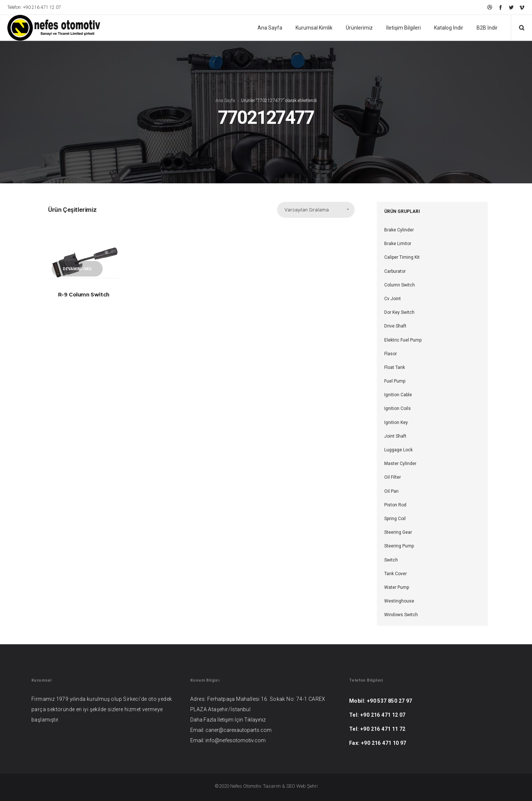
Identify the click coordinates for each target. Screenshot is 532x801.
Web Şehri (307, 786)
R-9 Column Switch (84, 294)
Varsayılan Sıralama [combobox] (307, 210)
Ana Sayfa (225, 101)
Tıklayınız (255, 720)
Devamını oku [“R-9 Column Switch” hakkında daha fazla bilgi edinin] (77, 269)
